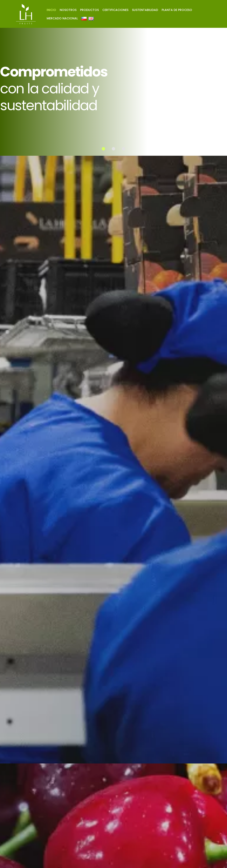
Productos (89, 10)
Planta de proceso (177, 10)
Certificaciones (115, 10)
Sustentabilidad (145, 10)
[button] (103, 149)
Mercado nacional (62, 18)
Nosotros (68, 10)
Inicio (51, 10)
